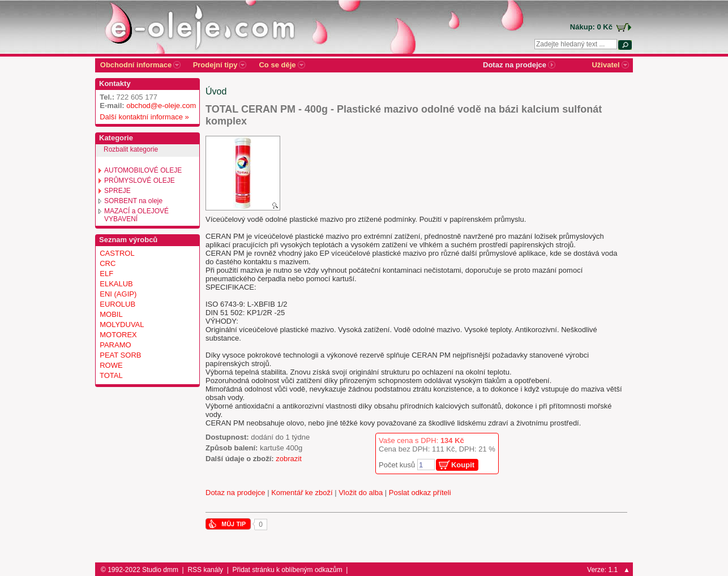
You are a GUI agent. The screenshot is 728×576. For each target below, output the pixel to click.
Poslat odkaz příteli (420, 493)
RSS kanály (205, 570)
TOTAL (111, 375)
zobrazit (289, 459)
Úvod (216, 91)
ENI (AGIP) (118, 294)
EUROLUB (117, 304)
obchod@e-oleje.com (161, 106)
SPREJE (117, 191)
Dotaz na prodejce (235, 493)
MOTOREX (118, 335)
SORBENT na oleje (133, 201)
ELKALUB (116, 284)
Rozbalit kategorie (131, 149)
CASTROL (117, 253)
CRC (108, 263)
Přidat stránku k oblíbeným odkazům (288, 570)
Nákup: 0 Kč (591, 27)
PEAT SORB (120, 355)
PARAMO (115, 345)
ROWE (111, 365)
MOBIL (111, 314)
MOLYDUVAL (122, 324)
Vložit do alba (361, 493)
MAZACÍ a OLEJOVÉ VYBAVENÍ (136, 215)
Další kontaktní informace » (142, 117)
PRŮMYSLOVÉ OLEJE (140, 180)
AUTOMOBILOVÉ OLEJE (143, 170)
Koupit (463, 465)
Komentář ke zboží (302, 493)
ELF (106, 274)
